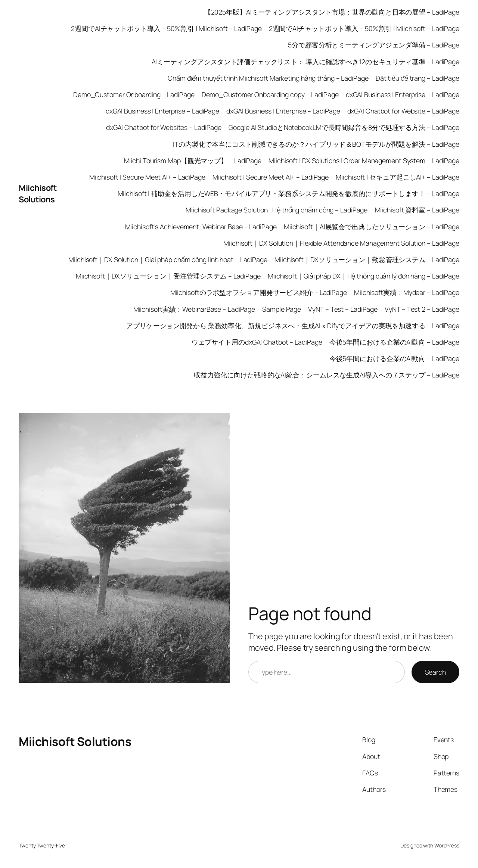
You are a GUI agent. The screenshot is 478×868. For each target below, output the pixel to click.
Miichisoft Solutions (38, 193)
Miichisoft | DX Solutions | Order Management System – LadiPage (364, 161)
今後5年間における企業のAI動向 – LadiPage (394, 342)
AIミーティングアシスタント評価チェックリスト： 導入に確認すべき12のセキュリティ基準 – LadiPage (306, 62)
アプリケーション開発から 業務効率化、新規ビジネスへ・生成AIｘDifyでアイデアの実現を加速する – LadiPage (293, 326)
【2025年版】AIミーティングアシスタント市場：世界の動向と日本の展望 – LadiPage (332, 12)
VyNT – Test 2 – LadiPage (422, 309)
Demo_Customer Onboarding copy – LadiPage (270, 94)
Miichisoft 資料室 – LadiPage (417, 210)
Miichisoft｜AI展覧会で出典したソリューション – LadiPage (372, 227)
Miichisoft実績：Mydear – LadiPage (407, 292)
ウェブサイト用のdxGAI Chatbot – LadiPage (257, 342)
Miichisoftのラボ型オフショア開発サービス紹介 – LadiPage (259, 292)
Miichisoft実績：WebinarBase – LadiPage (194, 309)
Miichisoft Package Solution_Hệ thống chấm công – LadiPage (277, 210)
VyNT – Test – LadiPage (343, 309)
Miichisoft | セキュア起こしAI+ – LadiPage (398, 177)
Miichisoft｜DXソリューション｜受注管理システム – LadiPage (168, 276)
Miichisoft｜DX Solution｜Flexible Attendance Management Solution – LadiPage (341, 243)
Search (435, 672)
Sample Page (282, 309)
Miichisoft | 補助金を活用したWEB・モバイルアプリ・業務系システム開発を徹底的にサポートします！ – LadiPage (288, 193)
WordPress (447, 845)
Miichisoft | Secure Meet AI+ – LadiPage (147, 177)
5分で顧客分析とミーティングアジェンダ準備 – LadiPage (374, 45)
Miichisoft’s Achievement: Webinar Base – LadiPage (201, 227)
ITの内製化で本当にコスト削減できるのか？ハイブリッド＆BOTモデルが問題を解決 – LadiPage (316, 144)
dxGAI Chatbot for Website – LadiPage (403, 111)
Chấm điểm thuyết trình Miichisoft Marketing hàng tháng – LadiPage (268, 78)
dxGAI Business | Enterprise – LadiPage (403, 94)
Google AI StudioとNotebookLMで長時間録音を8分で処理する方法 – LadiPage (344, 127)
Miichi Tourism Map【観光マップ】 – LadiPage (193, 161)
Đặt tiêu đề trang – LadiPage (418, 78)
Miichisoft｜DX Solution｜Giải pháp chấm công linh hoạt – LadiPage (168, 259)
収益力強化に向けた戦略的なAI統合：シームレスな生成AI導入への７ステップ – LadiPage (327, 375)
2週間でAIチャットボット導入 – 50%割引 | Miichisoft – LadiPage (166, 28)
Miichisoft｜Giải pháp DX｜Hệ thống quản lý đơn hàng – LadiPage (364, 276)
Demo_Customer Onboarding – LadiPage (134, 94)
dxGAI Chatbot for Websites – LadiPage (164, 127)
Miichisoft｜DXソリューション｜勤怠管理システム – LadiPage (367, 259)
